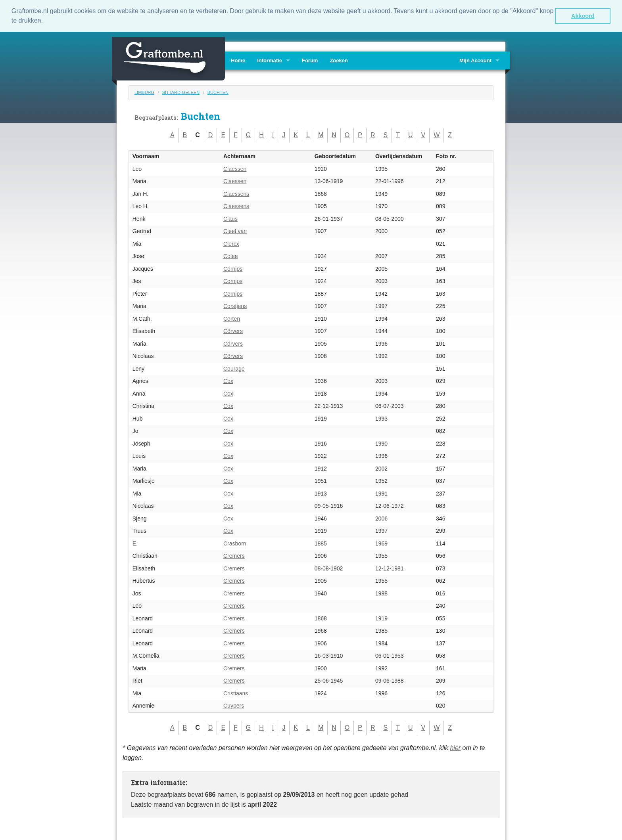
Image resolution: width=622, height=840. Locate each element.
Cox (228, 381)
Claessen (235, 168)
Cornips (233, 268)
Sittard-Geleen (181, 92)
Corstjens (235, 306)
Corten (232, 318)
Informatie (270, 60)
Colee (231, 256)
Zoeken (339, 60)
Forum (310, 60)
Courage (234, 368)
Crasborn (235, 543)
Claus (230, 218)
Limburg (144, 92)
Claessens (236, 193)
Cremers (234, 555)
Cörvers (233, 331)
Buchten (218, 92)
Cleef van (235, 231)
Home (238, 60)
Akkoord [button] (583, 16)
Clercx (231, 243)
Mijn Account (475, 60)
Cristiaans (236, 693)
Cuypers (234, 705)
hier (455, 747)
